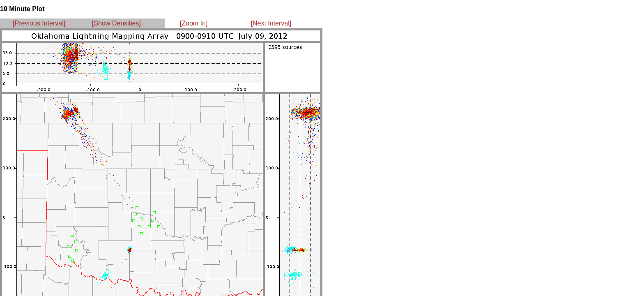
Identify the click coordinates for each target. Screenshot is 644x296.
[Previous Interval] (39, 23)
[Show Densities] (116, 23)
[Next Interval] (271, 23)
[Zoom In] (194, 23)
